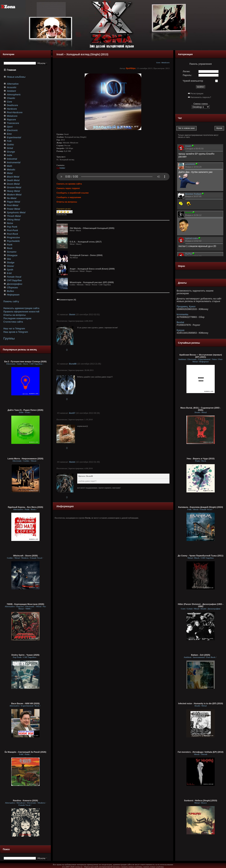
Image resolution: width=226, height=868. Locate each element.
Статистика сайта (13, 322)
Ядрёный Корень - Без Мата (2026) (25, 507)
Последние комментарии (17, 318)
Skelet (72, 314)
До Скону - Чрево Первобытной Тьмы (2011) (201, 556)
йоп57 (72, 413)
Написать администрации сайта (21, 308)
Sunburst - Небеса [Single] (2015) (200, 800)
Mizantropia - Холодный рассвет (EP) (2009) (92, 282)
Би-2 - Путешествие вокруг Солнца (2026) (25, 361)
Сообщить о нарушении (69, 197)
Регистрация (197, 93)
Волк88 (73, 364)
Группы (9, 338)
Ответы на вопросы (15, 315)
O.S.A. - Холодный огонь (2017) (86, 242)
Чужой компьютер (193, 81)
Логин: (187, 71)
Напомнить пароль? (201, 97)
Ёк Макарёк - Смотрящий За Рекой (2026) (26, 752)
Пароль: (187, 75)
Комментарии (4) (66, 300)
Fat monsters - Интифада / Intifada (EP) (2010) (201, 752)
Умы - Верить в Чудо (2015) (201, 459)
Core (158, 63)
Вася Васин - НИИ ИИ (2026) (26, 703)
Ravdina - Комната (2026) (25, 800)
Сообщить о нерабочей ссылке (73, 193)
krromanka (182, 314)
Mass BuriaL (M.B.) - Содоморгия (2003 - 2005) (201, 409)
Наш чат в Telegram (14, 329)
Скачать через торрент (68, 188)
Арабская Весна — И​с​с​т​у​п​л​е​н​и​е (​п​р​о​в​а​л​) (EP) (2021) (201, 356)
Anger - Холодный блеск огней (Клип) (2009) (92, 269)
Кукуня (181, 330)
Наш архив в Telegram (16, 332)
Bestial (180, 322)
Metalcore (165, 63)
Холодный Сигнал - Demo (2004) (86, 255)
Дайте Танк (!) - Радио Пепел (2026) (25, 410)
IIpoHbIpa (131, 68)
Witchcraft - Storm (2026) (25, 556)
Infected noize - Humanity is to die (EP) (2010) (201, 703)
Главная (12, 70)
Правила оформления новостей (21, 312)
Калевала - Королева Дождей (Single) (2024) (200, 507)
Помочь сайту (11, 301)
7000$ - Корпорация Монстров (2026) (26, 604)
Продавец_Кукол (186, 307)
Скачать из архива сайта (69, 184)
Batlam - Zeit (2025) (201, 655)
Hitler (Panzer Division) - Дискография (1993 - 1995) (200, 605)
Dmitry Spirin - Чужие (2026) (25, 655)
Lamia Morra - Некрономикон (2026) (25, 459)
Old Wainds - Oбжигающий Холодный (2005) (92, 228)
